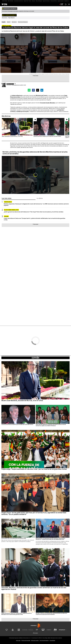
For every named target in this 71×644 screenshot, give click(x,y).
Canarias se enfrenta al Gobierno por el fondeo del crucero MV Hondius (17, 425)
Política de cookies (35, 641)
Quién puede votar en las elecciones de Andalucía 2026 (14, 538)
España (36, 358)
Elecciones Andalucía (23, 22)
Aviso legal (18, 641)
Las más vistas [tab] (7, 198)
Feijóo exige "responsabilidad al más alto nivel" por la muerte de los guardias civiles (34, 469)
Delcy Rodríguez (39, 1)
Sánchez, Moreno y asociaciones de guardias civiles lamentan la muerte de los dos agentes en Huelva (34, 588)
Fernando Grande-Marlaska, (48, 103)
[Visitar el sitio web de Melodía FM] (55, 630)
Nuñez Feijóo (5, 1)
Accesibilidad (52, 641)
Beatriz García (10, 84)
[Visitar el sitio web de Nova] (25, 630)
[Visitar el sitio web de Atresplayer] (63, 630)
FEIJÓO (6, 216)
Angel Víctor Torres (27, 1)
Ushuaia (33, 1)
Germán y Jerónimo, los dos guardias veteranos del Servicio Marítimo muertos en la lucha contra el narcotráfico (35, 153)
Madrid (9, 22)
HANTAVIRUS (8, 202)
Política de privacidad (26, 641)
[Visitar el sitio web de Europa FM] (49, 630)
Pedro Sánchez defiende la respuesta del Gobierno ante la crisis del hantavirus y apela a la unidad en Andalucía (51, 425)
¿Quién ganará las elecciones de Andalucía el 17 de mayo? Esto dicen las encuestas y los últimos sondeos (34, 212)
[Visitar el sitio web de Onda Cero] (43, 630)
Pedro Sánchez (11, 1)
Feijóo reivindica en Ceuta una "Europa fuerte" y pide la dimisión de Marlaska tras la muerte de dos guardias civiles (35, 219)
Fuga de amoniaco (46, 1)
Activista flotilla (54, 1)
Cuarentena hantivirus (18, 1)
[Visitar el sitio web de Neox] (19, 630)
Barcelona (14, 22)
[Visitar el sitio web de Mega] (31, 630)
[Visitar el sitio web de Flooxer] (35, 633)
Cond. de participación (44, 641)
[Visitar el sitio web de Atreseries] (37, 630)
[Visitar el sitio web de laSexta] (13, 630)
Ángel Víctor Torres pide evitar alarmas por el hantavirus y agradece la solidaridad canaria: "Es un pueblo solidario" (34, 513)
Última (62, 4)
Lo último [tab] (40, 198)
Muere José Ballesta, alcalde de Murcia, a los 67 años (22, 400)
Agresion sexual (61, 1)
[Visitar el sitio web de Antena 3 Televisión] (7, 630)
